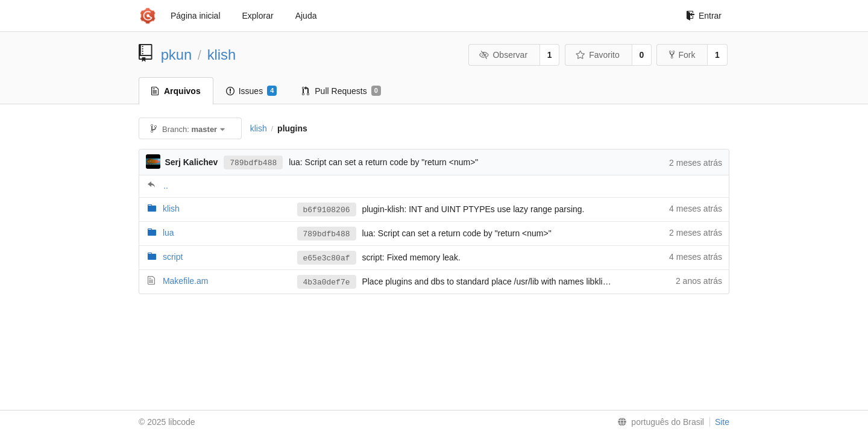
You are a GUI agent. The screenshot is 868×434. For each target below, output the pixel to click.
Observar (503, 55)
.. (166, 186)
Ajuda (306, 16)
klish (222, 55)
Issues (252, 91)
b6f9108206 (327, 210)
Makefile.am (185, 281)
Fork (682, 55)
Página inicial (196, 16)
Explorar (258, 16)
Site (722, 422)
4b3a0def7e (327, 282)
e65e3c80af (327, 258)
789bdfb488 (253, 163)
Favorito (598, 55)
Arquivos (176, 91)
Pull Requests (341, 91)
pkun (177, 55)
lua (168, 233)
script (173, 257)
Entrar (704, 16)
